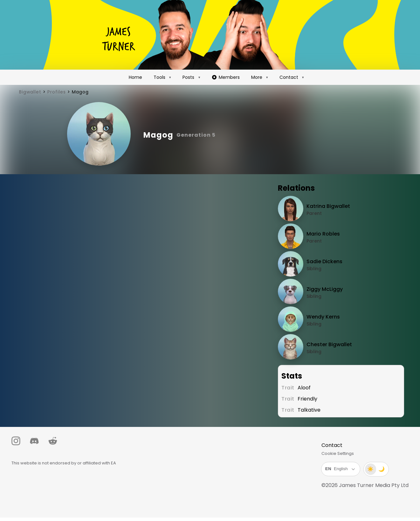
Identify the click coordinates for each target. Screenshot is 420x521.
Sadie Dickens (325, 261)
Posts (188, 77)
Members (226, 77)
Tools (159, 77)
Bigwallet (30, 92)
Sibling (315, 269)
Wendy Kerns (324, 317)
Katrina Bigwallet (329, 206)
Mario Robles (324, 234)
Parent (315, 213)
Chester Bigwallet (330, 344)
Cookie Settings (335, 453)
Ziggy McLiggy (325, 289)
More (257, 77)
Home (135, 77)
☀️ (368, 469)
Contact (289, 77)
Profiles (57, 92)
